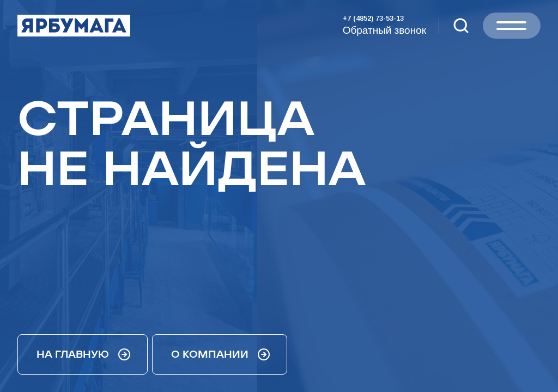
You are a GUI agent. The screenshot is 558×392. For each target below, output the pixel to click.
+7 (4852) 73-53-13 (373, 18)
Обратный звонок (384, 30)
